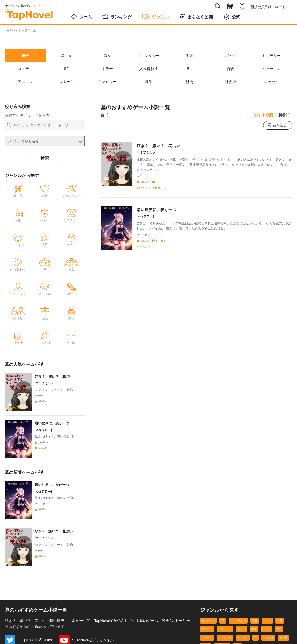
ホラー (241, 629)
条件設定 (278, 125)
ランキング (117, 16)
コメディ (207, 629)
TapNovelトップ (16, 30)
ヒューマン (208, 621)
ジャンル (156, 16)
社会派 (266, 629)
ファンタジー (238, 621)
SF (223, 621)
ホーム (82, 16)
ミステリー (225, 629)
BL (255, 638)
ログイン (282, 7)
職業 (254, 629)
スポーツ (207, 638)
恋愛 (255, 621)
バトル (267, 621)
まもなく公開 (196, 16)
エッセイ (268, 638)
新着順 (284, 115)
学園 (280, 621)
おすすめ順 (263, 115)
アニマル (243, 638)
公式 (232, 17)
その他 (283, 638)
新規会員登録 (261, 7)
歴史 (279, 629)
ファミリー (225, 638)
